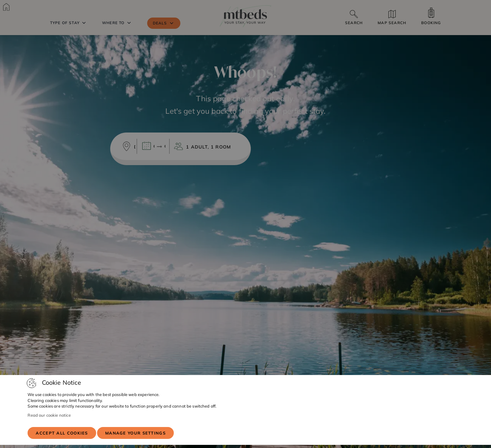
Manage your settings (135, 433)
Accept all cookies (62, 433)
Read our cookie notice (49, 415)
